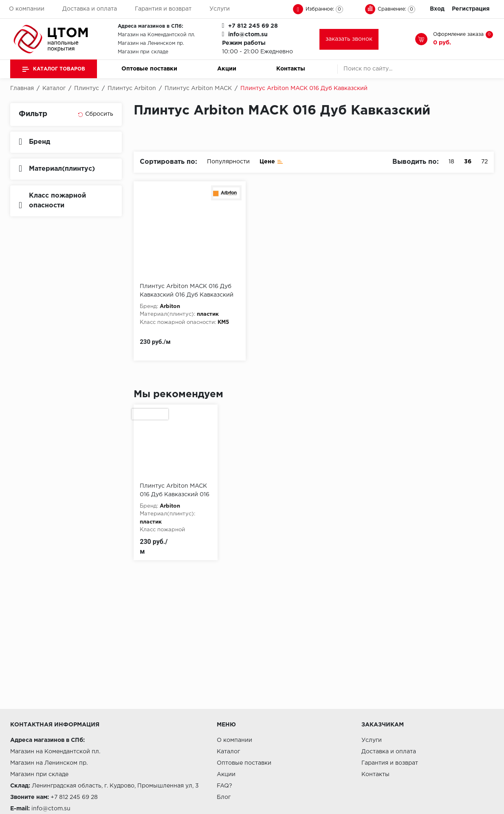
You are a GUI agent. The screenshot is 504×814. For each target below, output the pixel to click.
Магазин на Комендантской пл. (156, 35)
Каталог (228, 752)
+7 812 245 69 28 (253, 26)
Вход (437, 9)
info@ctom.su (248, 35)
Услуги (220, 9)
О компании (27, 9)
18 (451, 162)
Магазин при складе (143, 52)
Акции (227, 69)
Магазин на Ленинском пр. (151, 43)
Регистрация (471, 9)
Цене (271, 161)
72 (484, 162)
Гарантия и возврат (163, 9)
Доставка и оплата (90, 9)
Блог (224, 797)
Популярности (228, 162)
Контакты (291, 69)
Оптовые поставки (149, 69)
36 (468, 162)
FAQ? (224, 786)
